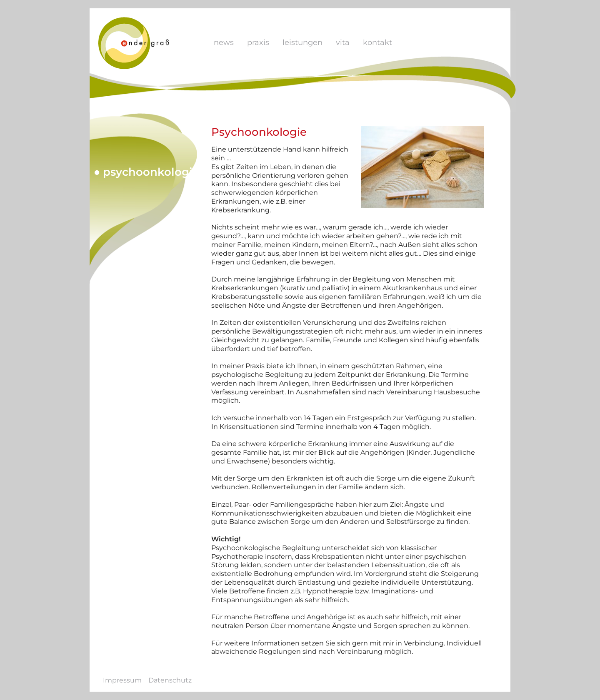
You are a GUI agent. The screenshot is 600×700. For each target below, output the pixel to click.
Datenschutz (170, 680)
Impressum (122, 680)
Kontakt (377, 42)
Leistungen (302, 42)
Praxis (258, 42)
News (224, 42)
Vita (343, 42)
